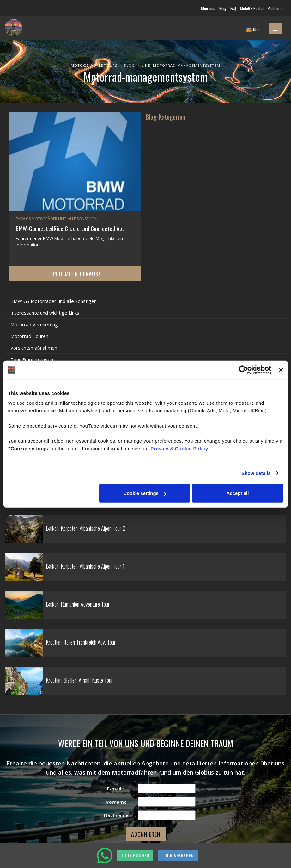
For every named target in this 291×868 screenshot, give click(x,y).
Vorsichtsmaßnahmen (34, 348)
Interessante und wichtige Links (45, 313)
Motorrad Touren (29, 336)
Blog (223, 8)
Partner (276, 8)
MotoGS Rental (252, 8)
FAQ (233, 8)
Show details (256, 473)
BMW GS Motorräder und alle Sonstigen (54, 301)
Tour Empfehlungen (32, 359)
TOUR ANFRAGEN (178, 855)
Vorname (116, 802)
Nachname (116, 815)
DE (253, 29)
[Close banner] (281, 370)
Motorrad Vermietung (34, 324)
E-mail (116, 789)
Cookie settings (145, 493)
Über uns (208, 8)
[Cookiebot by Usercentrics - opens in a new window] (243, 370)
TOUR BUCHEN (135, 855)
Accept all (238, 493)
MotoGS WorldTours (94, 65)
